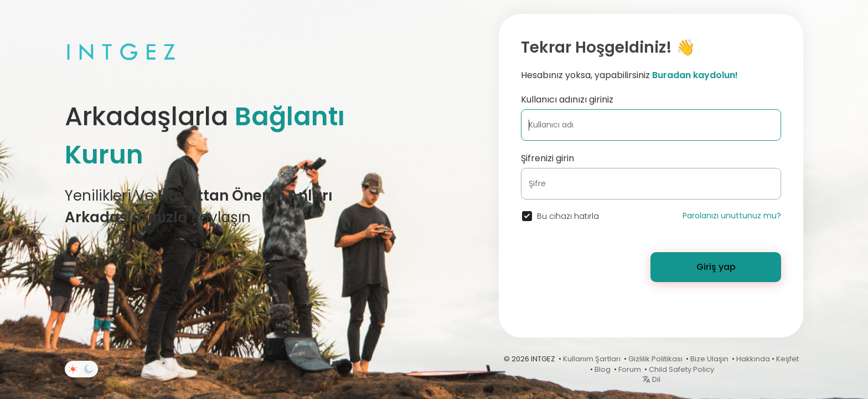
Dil (651, 379)
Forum (630, 369)
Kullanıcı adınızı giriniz (567, 99)
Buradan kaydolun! (695, 75)
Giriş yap (716, 267)
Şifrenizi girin (547, 158)
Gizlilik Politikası (655, 359)
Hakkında (753, 359)
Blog (603, 369)
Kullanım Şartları (592, 359)
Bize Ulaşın (709, 359)
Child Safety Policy (681, 369)
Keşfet (787, 359)
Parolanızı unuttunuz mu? (732, 216)
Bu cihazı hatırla (568, 216)
